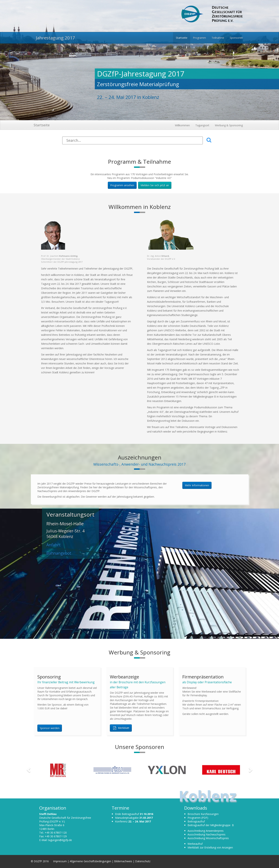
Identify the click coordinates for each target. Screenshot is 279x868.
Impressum (60, 861)
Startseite (42, 125)
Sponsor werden (50, 728)
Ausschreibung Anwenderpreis (206, 831)
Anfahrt (54, 545)
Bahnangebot (59, 553)
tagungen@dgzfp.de (60, 840)
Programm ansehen (122, 185)
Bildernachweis (123, 861)
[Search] (133, 140)
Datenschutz (143, 861)
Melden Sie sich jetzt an (155, 185)
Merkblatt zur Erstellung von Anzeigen (210, 847)
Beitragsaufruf (196, 821)
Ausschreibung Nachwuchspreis (207, 834)
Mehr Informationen (197, 485)
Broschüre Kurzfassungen (203, 814)
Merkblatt (121, 728)
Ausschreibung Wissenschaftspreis (208, 838)
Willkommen (182, 125)
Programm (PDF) (198, 818)
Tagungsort (202, 125)
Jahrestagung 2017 (54, 38)
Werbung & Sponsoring (229, 125)
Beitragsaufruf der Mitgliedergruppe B (211, 825)
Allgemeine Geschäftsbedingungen (90, 861)
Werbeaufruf (195, 844)
